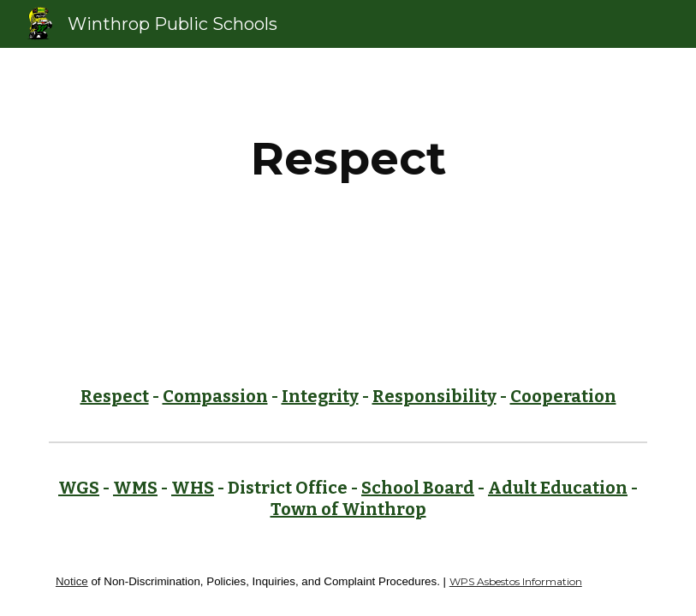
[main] (348, 159)
